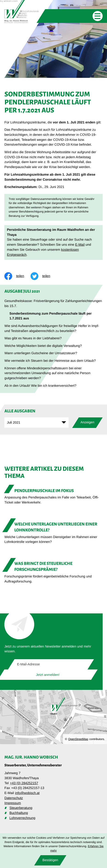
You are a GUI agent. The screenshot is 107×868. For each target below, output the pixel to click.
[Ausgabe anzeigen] (87, 423)
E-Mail (80, 245)
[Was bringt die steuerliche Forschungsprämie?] (53, 572)
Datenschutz (14, 798)
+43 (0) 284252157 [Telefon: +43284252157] (24, 783)
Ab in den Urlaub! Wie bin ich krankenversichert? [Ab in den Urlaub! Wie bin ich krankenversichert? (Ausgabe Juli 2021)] (40, 386)
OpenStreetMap (78, 739)
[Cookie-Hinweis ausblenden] (50, 860)
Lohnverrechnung (22, 818)
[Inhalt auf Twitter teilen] (44, 276)
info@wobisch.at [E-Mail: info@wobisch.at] (27, 793)
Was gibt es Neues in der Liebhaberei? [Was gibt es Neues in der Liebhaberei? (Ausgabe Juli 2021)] (33, 338)
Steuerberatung (21, 808)
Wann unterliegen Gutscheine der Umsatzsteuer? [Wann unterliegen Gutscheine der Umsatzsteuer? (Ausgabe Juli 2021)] (41, 353)
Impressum (13, 803)
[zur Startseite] (22, 11)
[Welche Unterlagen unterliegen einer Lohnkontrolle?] (53, 532)
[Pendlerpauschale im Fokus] (53, 496)
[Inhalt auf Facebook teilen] (17, 276)
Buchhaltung (19, 813)
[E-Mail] (51, 664)
